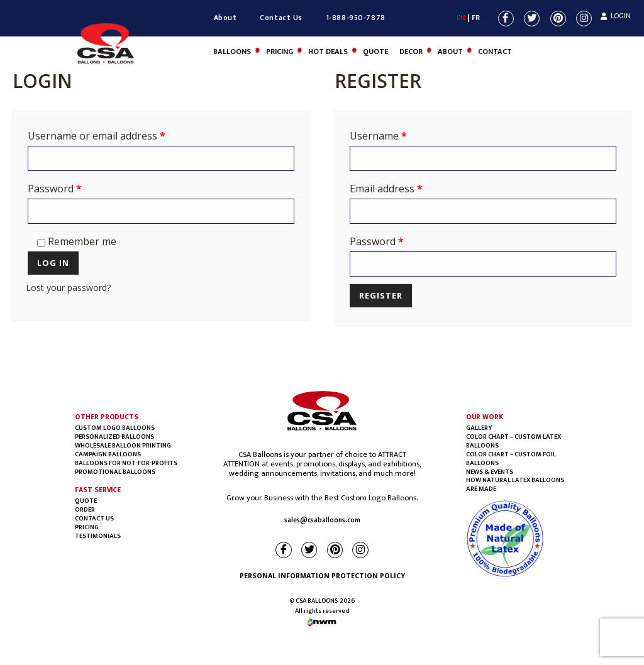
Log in (53, 263)
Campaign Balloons (108, 454)
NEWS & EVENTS (490, 472)
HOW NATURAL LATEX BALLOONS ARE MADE (515, 485)
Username (378, 136)
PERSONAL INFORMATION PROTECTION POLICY (322, 576)
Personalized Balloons (114, 437)
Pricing (280, 52)
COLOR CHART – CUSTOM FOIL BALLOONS (511, 459)
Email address (386, 189)
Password (55, 189)
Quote (375, 52)
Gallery (479, 428)
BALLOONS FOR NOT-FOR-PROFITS (126, 463)
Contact (495, 52)
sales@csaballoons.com (322, 520)
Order (85, 510)
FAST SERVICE (98, 490)
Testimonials (98, 536)
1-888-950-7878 (356, 18)
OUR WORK (485, 417)
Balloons (232, 52)
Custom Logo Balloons (115, 428)
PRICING (87, 527)
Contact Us (281, 18)
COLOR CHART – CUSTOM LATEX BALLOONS (514, 441)
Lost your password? (68, 288)
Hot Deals (328, 52)
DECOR (411, 52)
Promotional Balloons (115, 472)
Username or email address (97, 136)
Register (381, 295)
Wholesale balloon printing (123, 446)
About (225, 18)
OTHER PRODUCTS (106, 417)
